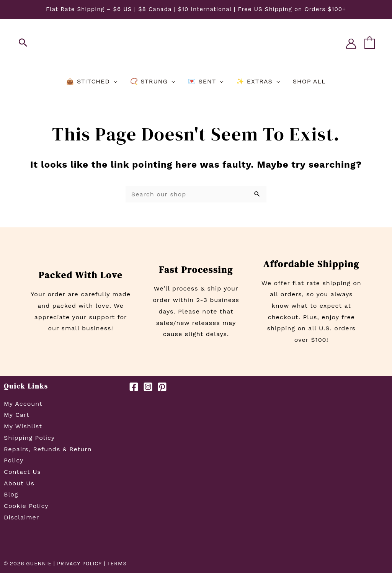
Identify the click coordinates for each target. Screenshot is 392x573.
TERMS (118, 564)
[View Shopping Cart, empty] (370, 43)
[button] (23, 43)
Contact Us (22, 472)
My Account (23, 404)
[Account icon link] (351, 44)
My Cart (17, 415)
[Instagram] (148, 387)
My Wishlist (23, 426)
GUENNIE (39, 564)
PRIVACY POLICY (79, 564)
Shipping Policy (29, 438)
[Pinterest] (162, 387)
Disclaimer (21, 517)
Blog (11, 494)
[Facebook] (134, 387)
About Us (19, 483)
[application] (114, 82)
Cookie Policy (26, 506)
